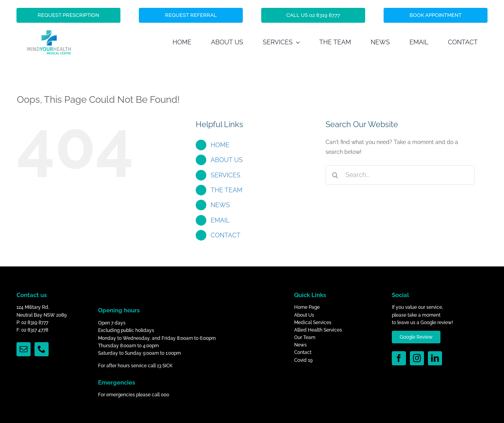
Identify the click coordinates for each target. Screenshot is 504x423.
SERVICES (226, 175)
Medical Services (313, 323)
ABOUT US (227, 160)
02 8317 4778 (35, 330)
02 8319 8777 (35, 323)
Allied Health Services (318, 330)
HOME (220, 145)
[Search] (335, 175)
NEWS (220, 205)
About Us (304, 315)
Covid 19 (303, 360)
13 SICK (165, 366)
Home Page (307, 307)
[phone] (42, 349)
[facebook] (399, 358)
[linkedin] (435, 358)
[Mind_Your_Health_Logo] (49, 18)
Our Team (305, 337)
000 (165, 395)
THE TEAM (227, 190)
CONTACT (226, 235)
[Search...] (400, 175)
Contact (303, 352)
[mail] (24, 349)
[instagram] (417, 358)
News (300, 345)
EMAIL (220, 220)
